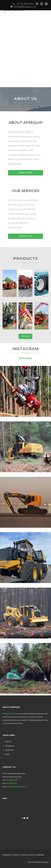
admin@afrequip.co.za (17, 787)
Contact (9, 750)
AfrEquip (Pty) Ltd (10, 714)
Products (10, 746)
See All (26, 336)
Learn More (26, 173)
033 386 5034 (12, 780)
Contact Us (26, 236)
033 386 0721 (11, 783)
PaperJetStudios (41, 862)
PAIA (7, 754)
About (8, 742)
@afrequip (26, 358)
